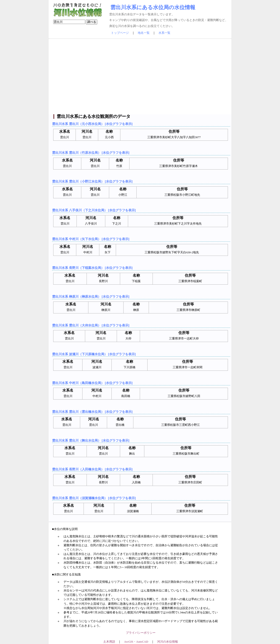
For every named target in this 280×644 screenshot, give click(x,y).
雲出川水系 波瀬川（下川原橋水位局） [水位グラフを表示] (94, 354)
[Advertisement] (140, 77)
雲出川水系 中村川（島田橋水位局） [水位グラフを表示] (92, 383)
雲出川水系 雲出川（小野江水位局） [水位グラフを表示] (92, 181)
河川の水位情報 (168, 642)
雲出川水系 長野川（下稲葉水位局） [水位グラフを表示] (92, 268)
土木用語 (109, 642)
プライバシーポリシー (141, 633)
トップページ (120, 33)
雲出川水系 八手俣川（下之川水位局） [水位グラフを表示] (94, 210)
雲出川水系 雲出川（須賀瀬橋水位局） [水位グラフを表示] (94, 498)
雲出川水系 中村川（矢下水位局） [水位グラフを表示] (91, 239)
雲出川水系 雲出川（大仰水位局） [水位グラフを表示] (91, 325)
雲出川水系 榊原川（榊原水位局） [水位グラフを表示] (91, 297)
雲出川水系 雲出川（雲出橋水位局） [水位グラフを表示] (92, 412)
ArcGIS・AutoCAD (136, 642)
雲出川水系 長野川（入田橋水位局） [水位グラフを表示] (92, 469)
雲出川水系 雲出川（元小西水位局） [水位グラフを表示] (92, 124)
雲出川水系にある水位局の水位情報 (153, 7)
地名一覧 (144, 33)
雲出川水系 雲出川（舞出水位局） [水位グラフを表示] (91, 440)
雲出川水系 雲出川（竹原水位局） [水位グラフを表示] (91, 153)
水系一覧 (164, 33)
